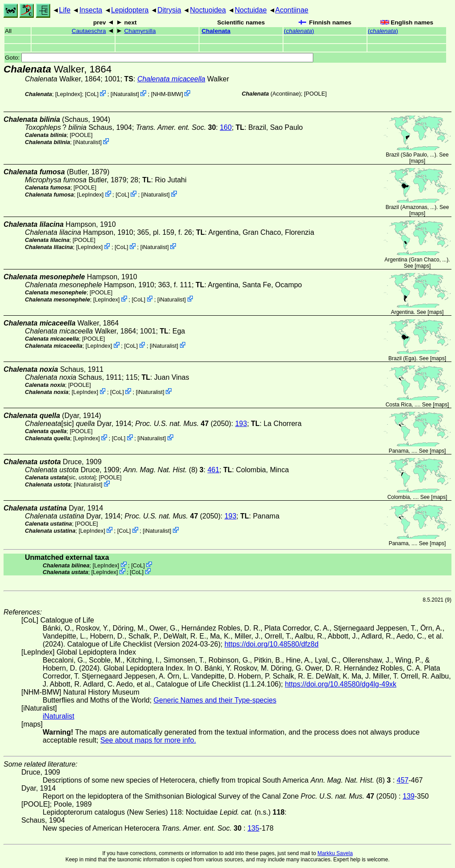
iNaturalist (125, 94)
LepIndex (69, 94)
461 (214, 470)
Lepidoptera (130, 10)
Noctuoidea (208, 10)
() (299, 31)
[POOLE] (315, 94)
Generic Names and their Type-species (215, 700)
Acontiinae (292, 10)
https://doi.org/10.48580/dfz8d (271, 644)
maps (417, 161)
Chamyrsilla (140, 31)
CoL (92, 94)
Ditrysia (169, 10)
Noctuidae (251, 10)
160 (226, 127)
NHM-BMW (167, 94)
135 (253, 828)
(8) (163, 470)
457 (403, 780)
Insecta (91, 10)
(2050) (183, 424)
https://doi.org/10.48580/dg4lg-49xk (341, 684)
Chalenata (216, 31)
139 (409, 796)
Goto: (159, 58)
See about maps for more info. (148, 740)
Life (65, 10)
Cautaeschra (89, 31)
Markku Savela (335, 853)
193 (241, 424)
